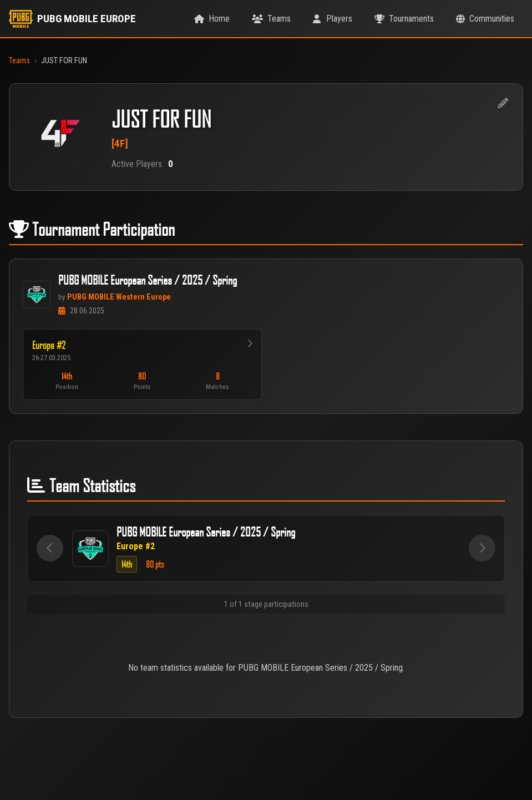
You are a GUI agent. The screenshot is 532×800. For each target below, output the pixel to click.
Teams (19, 61)
